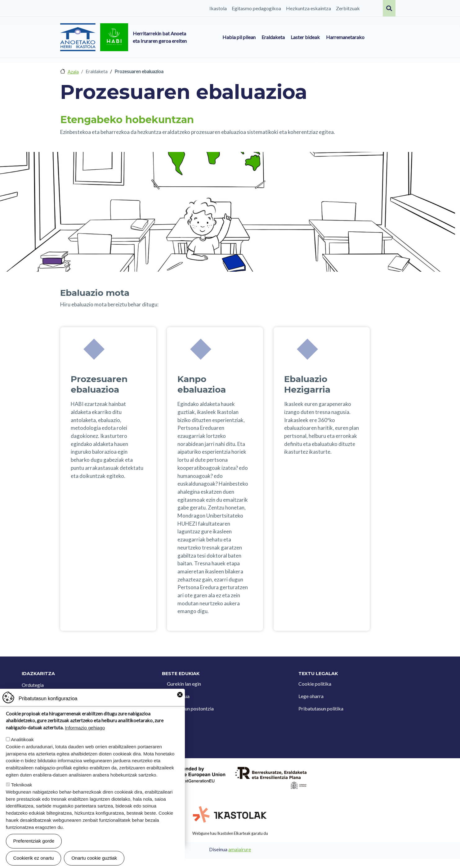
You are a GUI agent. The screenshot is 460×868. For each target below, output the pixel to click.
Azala (73, 72)
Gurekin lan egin (184, 684)
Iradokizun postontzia (190, 708)
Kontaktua (178, 696)
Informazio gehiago (85, 738)
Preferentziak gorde (34, 851)
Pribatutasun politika (321, 708)
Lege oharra (311, 696)
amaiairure (240, 849)
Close (180, 705)
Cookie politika (315, 684)
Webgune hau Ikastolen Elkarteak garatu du (230, 833)
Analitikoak (22, 750)
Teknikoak (22, 795)
